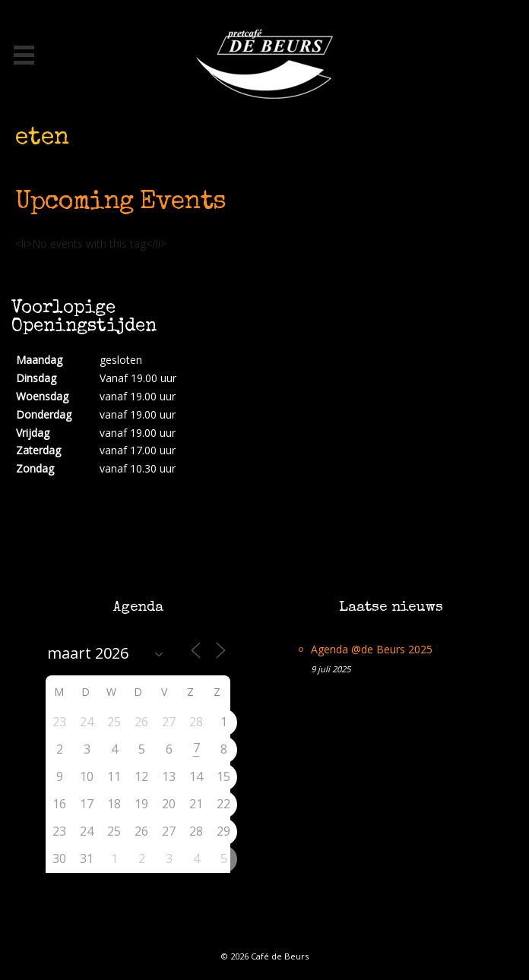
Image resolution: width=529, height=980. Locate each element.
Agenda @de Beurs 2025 (372, 649)
